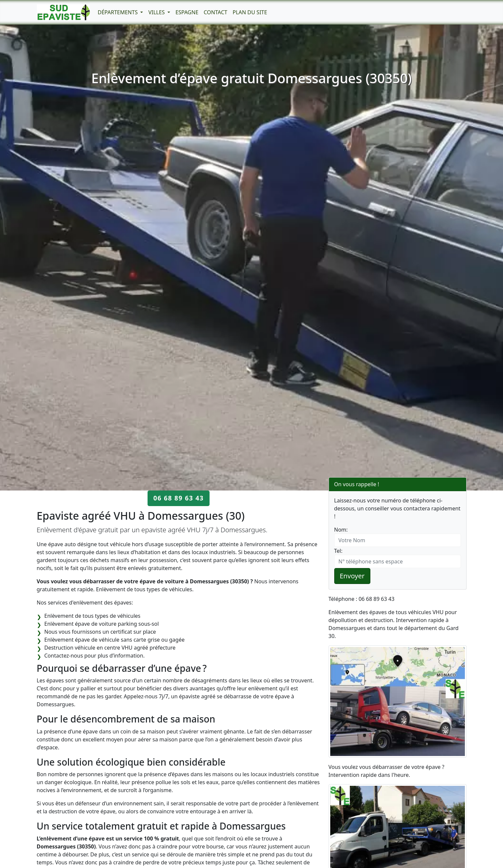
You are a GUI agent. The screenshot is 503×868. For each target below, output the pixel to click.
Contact (215, 12)
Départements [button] (119, 12)
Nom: (341, 530)
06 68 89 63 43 (178, 498)
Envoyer (352, 576)
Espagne (187, 12)
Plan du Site (250, 12)
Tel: (338, 551)
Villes (157, 12)
